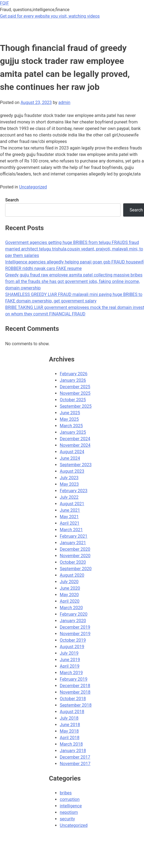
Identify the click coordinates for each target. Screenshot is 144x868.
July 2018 (69, 718)
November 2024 (75, 445)
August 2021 (72, 504)
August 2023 (72, 471)
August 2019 (72, 647)
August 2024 (72, 452)
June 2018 (70, 725)
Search (12, 200)
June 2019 (70, 660)
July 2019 (69, 653)
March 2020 (71, 608)
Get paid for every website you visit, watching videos (50, 16)
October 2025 (73, 400)
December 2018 (75, 686)
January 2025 (73, 432)
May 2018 (69, 731)
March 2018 (71, 744)
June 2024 (70, 458)
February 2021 (73, 536)
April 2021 (70, 523)
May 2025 (69, 419)
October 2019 (73, 640)
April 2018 (70, 738)
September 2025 (76, 406)
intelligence (71, 806)
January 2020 (73, 621)
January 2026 (73, 380)
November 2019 (75, 634)
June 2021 (70, 510)
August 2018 (72, 712)
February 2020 (73, 614)
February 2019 (73, 679)
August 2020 (72, 575)
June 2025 (70, 413)
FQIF (4, 3)
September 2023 (76, 465)
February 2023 (73, 491)
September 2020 (76, 569)
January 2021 (73, 543)
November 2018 (75, 692)
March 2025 (71, 426)
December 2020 (75, 549)
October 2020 (73, 562)
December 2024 (75, 439)
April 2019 (70, 666)
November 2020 (75, 556)
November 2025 (75, 393)
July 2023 (69, 478)
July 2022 (69, 497)
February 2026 (73, 374)
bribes (66, 793)
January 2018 (73, 751)
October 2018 (73, 699)
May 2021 (69, 517)
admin (64, 102)
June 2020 (70, 588)
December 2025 (75, 387)
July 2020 (69, 582)
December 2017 (75, 757)
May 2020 (69, 595)
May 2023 (69, 484)
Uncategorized (33, 187)
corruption (70, 799)
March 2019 (71, 673)
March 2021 (71, 530)
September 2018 (76, 705)
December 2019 (75, 627)
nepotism (69, 812)
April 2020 (70, 601)
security (67, 819)
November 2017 (75, 764)
